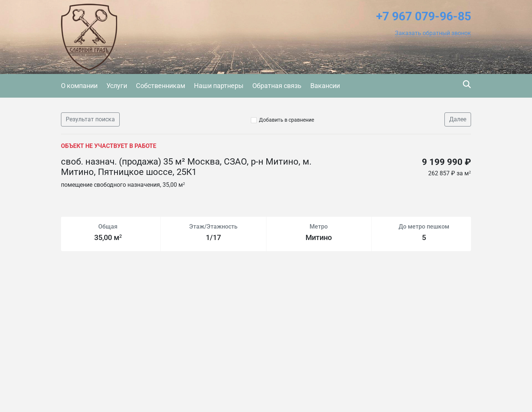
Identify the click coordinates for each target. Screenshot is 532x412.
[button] (433, 33)
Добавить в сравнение (287, 120)
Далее (458, 119)
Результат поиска (90, 119)
